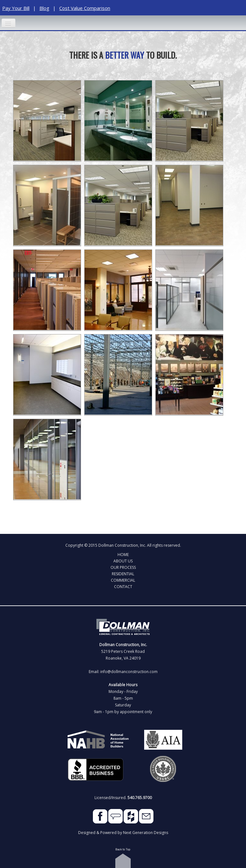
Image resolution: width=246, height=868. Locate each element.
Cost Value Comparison (85, 8)
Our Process (123, 567)
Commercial (123, 580)
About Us (123, 561)
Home (123, 554)
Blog (44, 8)
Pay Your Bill (16, 8)
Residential (123, 574)
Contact (123, 586)
